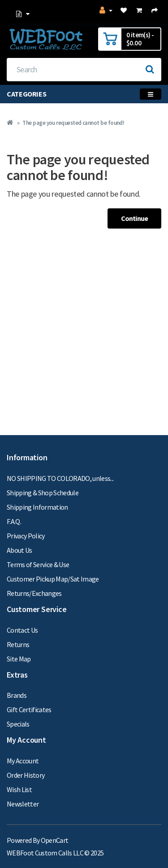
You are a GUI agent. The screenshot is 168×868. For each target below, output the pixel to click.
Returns (18, 644)
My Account (23, 761)
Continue (134, 218)
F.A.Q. (14, 521)
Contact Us (22, 630)
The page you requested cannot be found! (73, 123)
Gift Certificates (29, 709)
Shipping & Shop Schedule (43, 493)
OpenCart (55, 840)
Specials (18, 724)
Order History (26, 775)
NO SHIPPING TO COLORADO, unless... (60, 478)
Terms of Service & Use (38, 564)
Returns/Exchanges (34, 593)
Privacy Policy (26, 536)
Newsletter (23, 804)
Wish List (19, 789)
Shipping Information (37, 507)
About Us (19, 550)
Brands (17, 695)
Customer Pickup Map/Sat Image (53, 579)
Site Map (19, 659)
